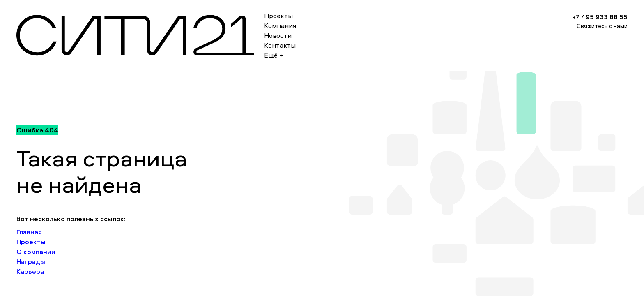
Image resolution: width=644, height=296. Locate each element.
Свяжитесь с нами (602, 26)
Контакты (280, 45)
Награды (31, 261)
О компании (36, 252)
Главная (29, 232)
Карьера (30, 271)
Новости (278, 35)
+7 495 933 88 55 (600, 17)
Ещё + (274, 55)
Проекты (278, 16)
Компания (280, 25)
